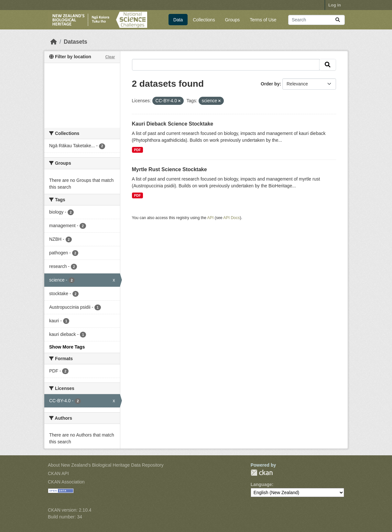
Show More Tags (67, 347)
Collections (204, 20)
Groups (232, 20)
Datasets (76, 42)
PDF (137, 150)
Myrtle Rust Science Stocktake (169, 169)
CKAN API (58, 473)
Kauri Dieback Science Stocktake (173, 124)
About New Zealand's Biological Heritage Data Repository (106, 465)
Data (178, 20)
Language (261, 484)
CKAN (262, 473)
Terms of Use (263, 20)
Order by (270, 84)
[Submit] (338, 20)
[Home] (54, 42)
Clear (110, 57)
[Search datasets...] (316, 20)
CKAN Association (66, 482)
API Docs (231, 218)
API (211, 218)
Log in (335, 5)
